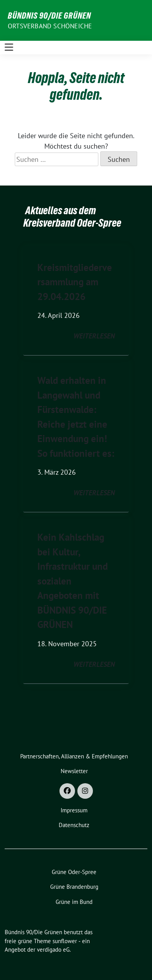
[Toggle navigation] (9, 47)
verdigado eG (53, 950)
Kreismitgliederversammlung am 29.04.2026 (75, 282)
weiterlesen (94, 336)
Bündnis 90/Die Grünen (49, 16)
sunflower (65, 941)
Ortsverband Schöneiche (50, 26)
